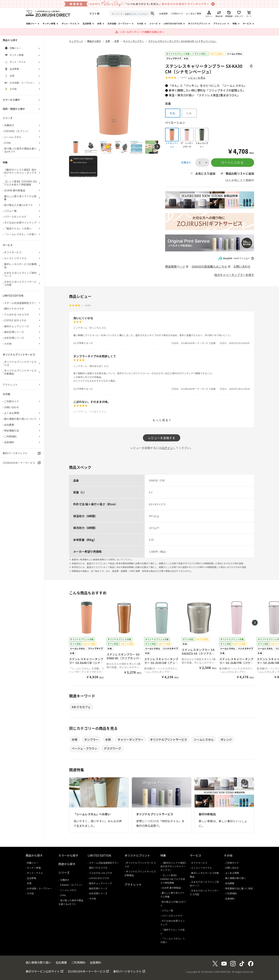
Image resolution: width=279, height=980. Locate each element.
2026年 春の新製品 (15, 190)
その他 (140, 23)
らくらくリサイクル (15, 258)
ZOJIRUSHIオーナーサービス (19, 463)
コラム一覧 (10, 211)
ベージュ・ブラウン (84, 748)
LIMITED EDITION (173, 23)
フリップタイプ (174, 58)
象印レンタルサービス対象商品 (20, 266)
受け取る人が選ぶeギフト (19, 205)
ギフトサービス (13, 252)
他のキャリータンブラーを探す (234, 275)
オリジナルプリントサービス (169, 739)
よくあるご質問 (194, 14)
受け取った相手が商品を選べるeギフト (20, 150)
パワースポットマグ (15, 217)
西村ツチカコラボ (14, 309)
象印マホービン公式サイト (43, 971)
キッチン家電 (49, 23)
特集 (235, 23)
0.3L (186, 58)
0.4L (189, 113)
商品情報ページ (177, 266)
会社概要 (9, 425)
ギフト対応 (201, 54)
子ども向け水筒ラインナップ (20, 223)
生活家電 (87, 23)
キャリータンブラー (130, 739)
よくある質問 (12, 413)
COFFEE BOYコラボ (15, 320)
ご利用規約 (10, 436)
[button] (157, 147)
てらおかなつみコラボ (17, 314)
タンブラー (91, 739)
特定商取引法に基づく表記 (239, 888)
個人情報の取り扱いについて (20, 419)
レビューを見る (197, 78)
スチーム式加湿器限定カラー (20, 303)
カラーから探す (68, 855)
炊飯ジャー (31, 23)
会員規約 (9, 442)
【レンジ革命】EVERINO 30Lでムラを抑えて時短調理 (21, 183)
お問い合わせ (242, 266)
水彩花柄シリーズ (14, 338)
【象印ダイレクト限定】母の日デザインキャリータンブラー (20, 173)
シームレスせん (235, 54)
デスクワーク (112, 748)
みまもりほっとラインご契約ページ (20, 274)
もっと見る (160, 420)
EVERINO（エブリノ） (17, 131)
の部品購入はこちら (211, 266)
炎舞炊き (9, 125)
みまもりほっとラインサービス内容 (20, 283)
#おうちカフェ (81, 707)
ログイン (167, 448)
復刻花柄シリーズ (14, 332)
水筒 (99, 23)
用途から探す (67, 864)
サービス (247, 23)
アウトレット (220, 23)
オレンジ (226, 739)
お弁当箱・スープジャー (119, 23)
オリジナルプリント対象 (179, 54)
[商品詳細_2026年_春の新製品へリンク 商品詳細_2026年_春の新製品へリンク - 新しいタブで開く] (210, 200)
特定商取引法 (12, 431)
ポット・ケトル (69, 23)
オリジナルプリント (198, 23)
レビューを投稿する (162, 438)
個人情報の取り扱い (235, 878)
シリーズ (153, 23)
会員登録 (163, 14)
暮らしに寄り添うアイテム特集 (20, 198)
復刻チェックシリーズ (16, 326)
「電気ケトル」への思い (18, 228)
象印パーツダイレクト (15, 453)
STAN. (8, 143)
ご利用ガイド (177, 14)
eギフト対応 (217, 54)
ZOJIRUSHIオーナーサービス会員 (198, 343)
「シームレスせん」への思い (20, 234)
